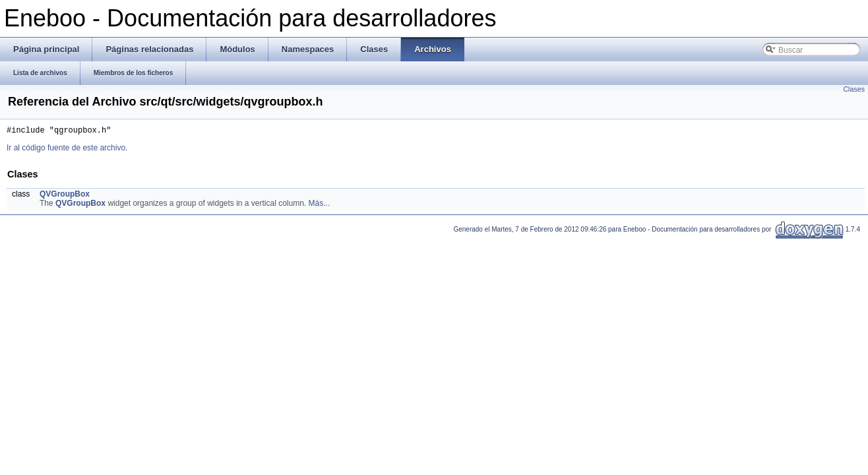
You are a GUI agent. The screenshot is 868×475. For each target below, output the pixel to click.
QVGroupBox (65, 196)
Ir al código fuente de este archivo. (67, 150)
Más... (320, 205)
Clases (854, 89)
